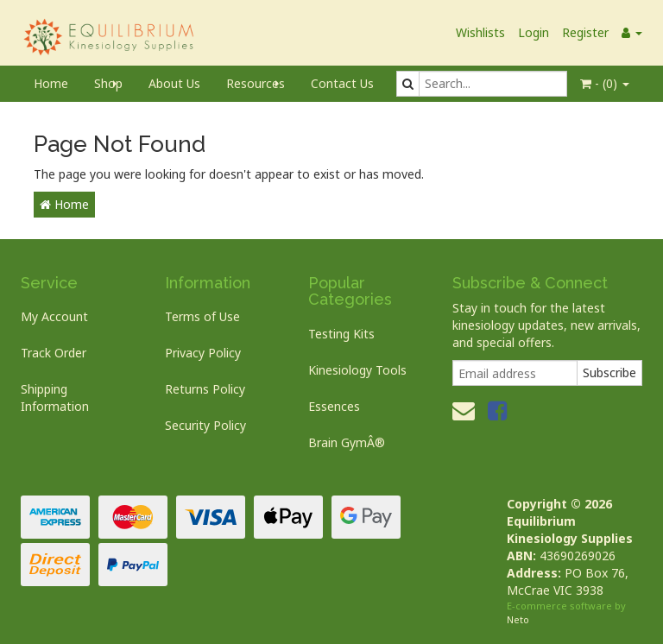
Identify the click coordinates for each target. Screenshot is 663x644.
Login (534, 32)
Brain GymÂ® (347, 442)
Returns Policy (205, 389)
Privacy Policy (203, 353)
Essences (334, 406)
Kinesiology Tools (357, 370)
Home (51, 83)
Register (585, 32)
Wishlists (480, 32)
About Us (174, 83)
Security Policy (205, 425)
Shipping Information (55, 398)
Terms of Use (202, 316)
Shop (108, 83)
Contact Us (342, 83)
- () (605, 83)
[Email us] (464, 410)
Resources (256, 83)
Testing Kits (341, 334)
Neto (518, 619)
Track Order (54, 353)
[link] (497, 410)
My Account (54, 316)
